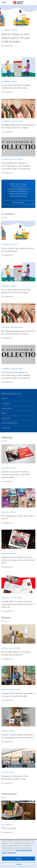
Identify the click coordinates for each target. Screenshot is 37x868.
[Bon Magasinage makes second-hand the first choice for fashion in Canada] (18, 109)
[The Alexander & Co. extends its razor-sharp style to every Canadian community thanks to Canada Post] (18, 147)
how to (4, 413)
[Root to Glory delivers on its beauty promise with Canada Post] (18, 635)
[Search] (34, 3)
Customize (18, 864)
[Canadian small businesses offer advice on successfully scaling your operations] (18, 717)
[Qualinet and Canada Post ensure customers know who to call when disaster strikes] (18, 455)
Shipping (5, 648)
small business (7, 408)
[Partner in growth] (18, 811)
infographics (6, 403)
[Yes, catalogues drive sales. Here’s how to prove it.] (18, 499)
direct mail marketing (9, 423)
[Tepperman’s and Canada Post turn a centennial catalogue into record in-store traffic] (18, 540)
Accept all (18, 859)
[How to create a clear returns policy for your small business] (18, 40)
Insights (14, 30)
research (5, 399)
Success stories (17, 121)
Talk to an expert (18, 203)
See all (4, 217)
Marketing (5, 468)
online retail (6, 418)
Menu (4, 3)
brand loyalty (6, 428)
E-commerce (6, 30)
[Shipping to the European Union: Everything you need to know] (18, 759)
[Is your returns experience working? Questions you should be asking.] (18, 68)
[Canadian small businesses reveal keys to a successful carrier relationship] (18, 676)
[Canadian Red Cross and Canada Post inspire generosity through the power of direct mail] (18, 584)
